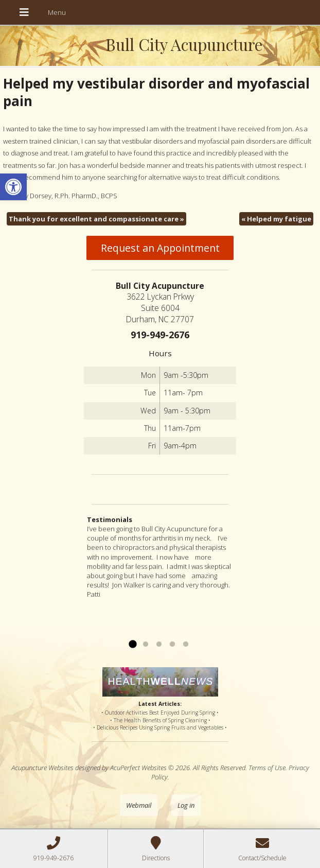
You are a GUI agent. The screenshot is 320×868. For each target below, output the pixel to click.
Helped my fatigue (276, 219)
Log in (186, 805)
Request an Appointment (160, 248)
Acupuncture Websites (42, 768)
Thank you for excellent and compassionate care (96, 219)
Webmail (139, 805)
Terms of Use (267, 768)
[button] (13, 187)
